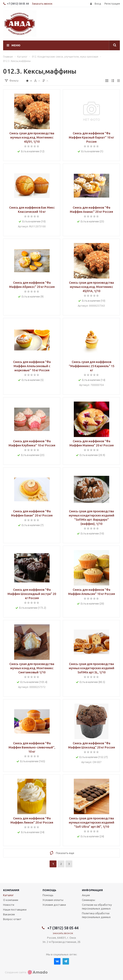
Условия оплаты (53, 900)
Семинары (88, 900)
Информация (92, 890)
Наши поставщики (15, 909)
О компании (11, 900)
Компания (11, 890)
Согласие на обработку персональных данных (97, 907)
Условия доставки (54, 905)
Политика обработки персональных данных (96, 915)
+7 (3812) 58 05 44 (18, 4)
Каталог (8, 895)
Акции (86, 895)
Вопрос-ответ (12, 919)
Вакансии (9, 914)
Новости (9, 905)
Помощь (49, 890)
